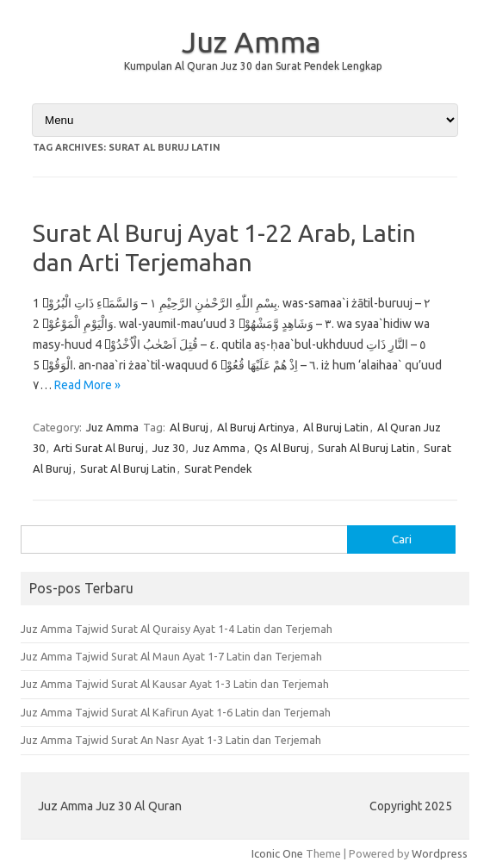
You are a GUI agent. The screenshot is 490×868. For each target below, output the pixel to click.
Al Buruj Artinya (256, 427)
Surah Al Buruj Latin (366, 448)
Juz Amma (251, 41)
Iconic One (277, 853)
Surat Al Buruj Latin (128, 468)
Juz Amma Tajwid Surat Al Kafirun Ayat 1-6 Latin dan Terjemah (176, 712)
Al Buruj (189, 427)
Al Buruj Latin (336, 427)
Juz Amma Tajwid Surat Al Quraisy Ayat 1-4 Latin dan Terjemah (177, 629)
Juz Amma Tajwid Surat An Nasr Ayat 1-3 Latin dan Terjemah (171, 740)
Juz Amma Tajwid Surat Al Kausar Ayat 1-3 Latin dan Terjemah (175, 684)
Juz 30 (168, 448)
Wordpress (440, 853)
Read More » (87, 385)
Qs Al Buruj (282, 448)
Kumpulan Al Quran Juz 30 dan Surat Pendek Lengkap (253, 66)
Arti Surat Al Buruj (99, 448)
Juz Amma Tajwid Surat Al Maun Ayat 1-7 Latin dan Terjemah (171, 656)
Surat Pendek (218, 468)
